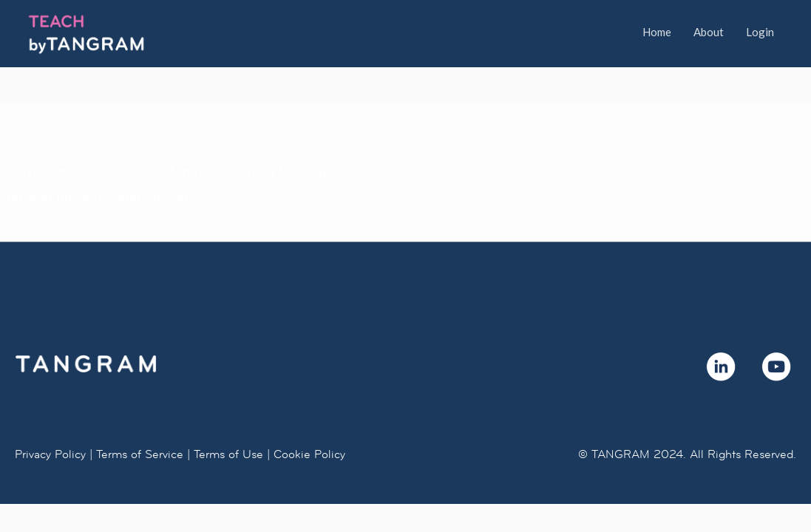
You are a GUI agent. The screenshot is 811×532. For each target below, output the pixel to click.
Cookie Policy (309, 454)
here (246, 170)
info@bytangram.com (122, 196)
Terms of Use (228, 454)
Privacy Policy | (54, 454)
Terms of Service (140, 454)
